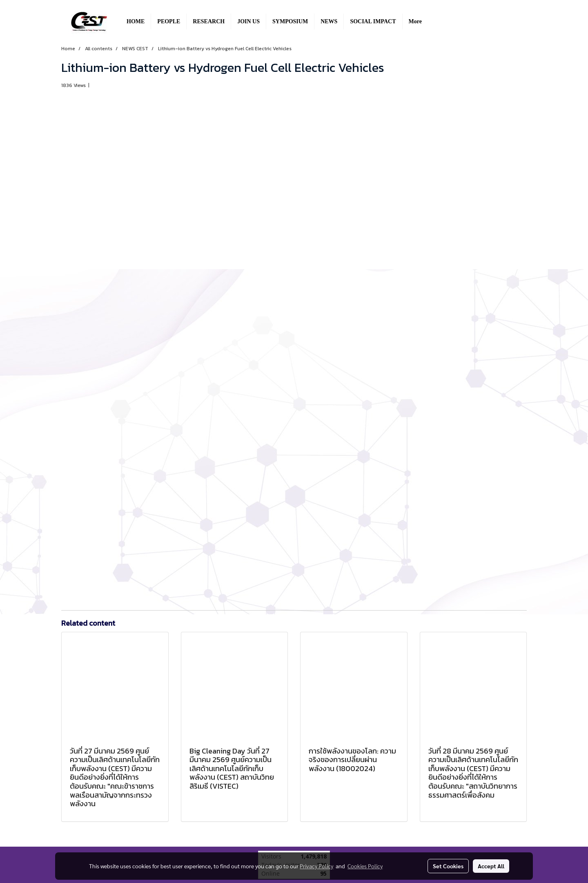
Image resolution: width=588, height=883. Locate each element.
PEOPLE (169, 21)
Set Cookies (448, 866)
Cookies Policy (365, 866)
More (415, 21)
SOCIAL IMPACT (373, 21)
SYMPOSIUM (290, 21)
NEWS (329, 21)
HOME (136, 21)
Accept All (491, 866)
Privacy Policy (316, 866)
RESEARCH (209, 21)
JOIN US (248, 21)
